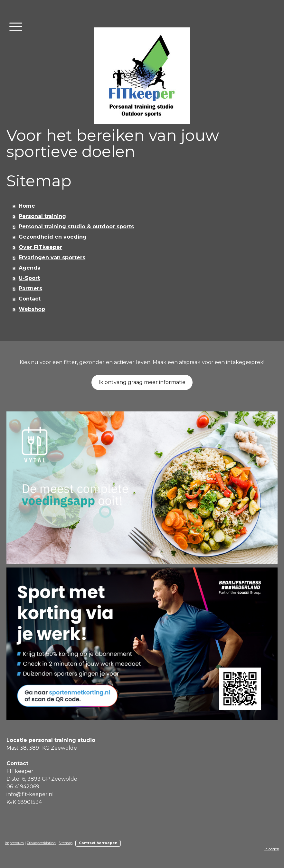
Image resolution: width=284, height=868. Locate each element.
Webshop (32, 309)
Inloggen (272, 849)
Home (27, 206)
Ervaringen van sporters (52, 257)
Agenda (30, 268)
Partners (30, 288)
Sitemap (66, 843)
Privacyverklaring (41, 843)
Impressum (14, 843)
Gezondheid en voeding (53, 237)
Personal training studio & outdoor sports (76, 227)
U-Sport (29, 278)
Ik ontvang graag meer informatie (142, 382)
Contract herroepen (98, 843)
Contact (30, 299)
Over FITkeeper (40, 247)
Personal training (42, 216)
